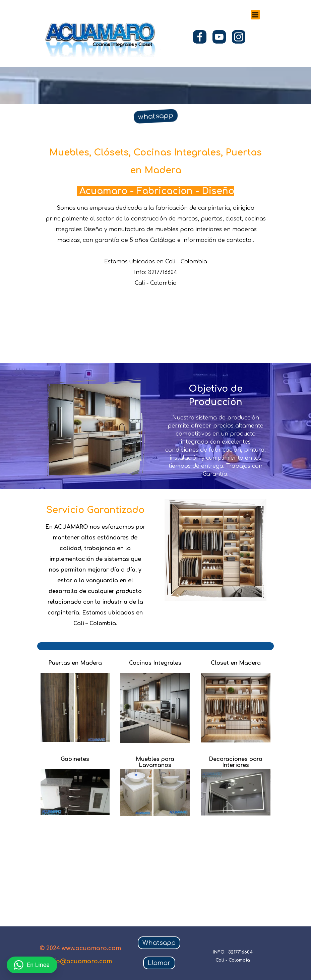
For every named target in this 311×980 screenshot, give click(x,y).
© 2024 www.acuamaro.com (80, 948)
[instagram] (239, 37)
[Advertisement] (163, 861)
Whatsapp (159, 943)
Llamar (159, 963)
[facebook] (200, 37)
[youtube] (219, 37)
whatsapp (155, 116)
